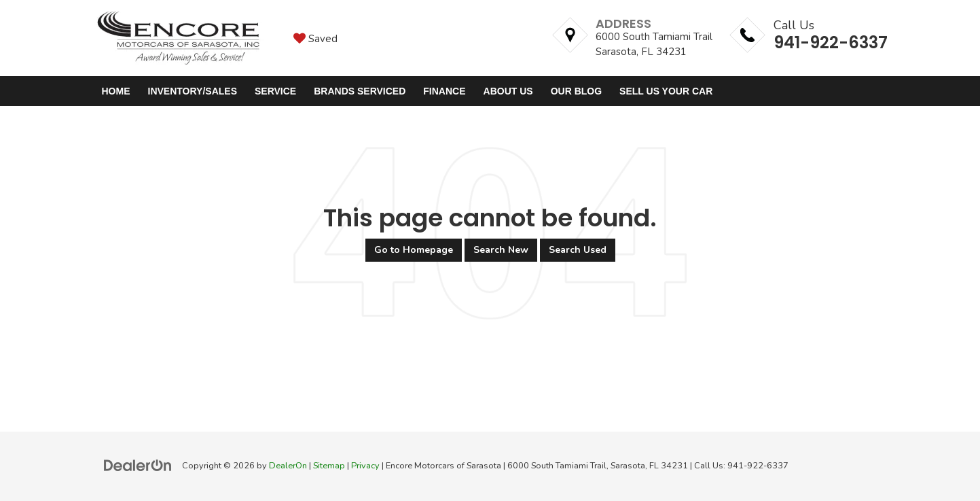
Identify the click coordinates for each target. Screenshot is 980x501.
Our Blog (576, 91)
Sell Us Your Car (666, 91)
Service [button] (275, 91)
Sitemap (329, 466)
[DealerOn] (138, 465)
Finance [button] (444, 91)
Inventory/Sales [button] (193, 91)
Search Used (578, 250)
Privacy (365, 466)
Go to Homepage (414, 250)
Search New (501, 250)
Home (116, 91)
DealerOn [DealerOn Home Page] (288, 466)
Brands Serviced (360, 91)
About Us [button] (508, 91)
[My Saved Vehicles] (315, 38)
